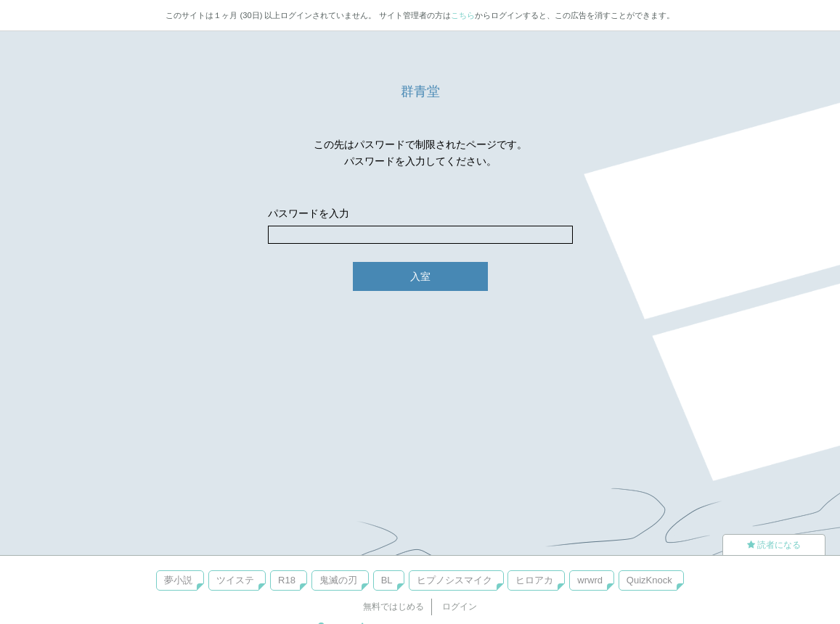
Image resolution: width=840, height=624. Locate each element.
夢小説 (178, 580)
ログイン (460, 607)
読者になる (774, 545)
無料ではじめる (394, 607)
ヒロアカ (534, 580)
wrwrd (590, 580)
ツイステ (235, 580)
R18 (287, 580)
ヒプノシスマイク (454, 580)
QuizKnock (649, 580)
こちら (463, 15)
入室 (420, 276)
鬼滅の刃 (338, 580)
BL (387, 580)
